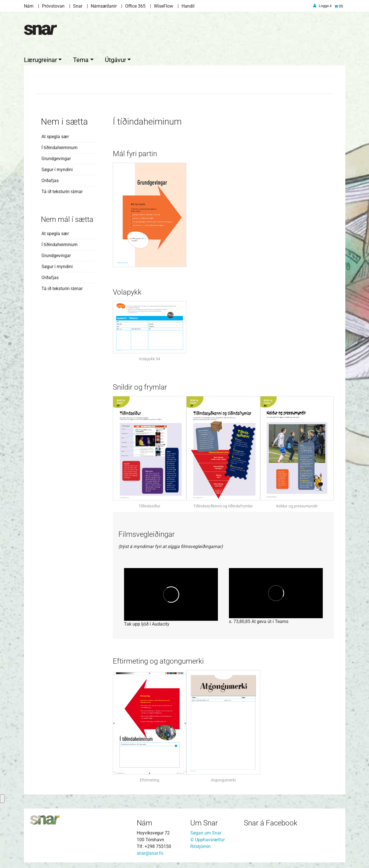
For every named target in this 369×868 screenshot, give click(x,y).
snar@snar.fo (150, 853)
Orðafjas (50, 181)
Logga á (325, 6)
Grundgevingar (56, 159)
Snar (78, 6)
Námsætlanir (104, 6)
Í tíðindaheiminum (59, 148)
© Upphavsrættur (207, 840)
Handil (188, 6)
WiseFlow (163, 6)
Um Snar (204, 823)
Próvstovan (53, 6)
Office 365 (135, 6)
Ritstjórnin (200, 846)
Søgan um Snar (206, 833)
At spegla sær (55, 137)
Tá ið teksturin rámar (62, 192)
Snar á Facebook (271, 823)
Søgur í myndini (57, 170)
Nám (29, 6)
